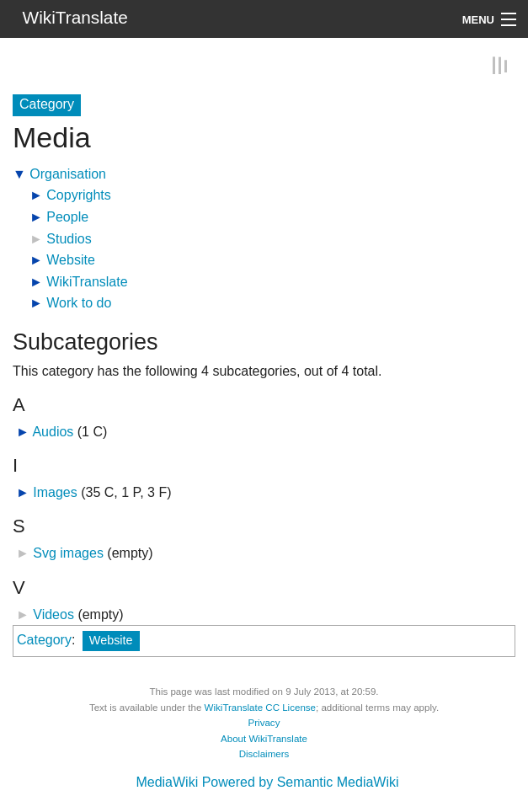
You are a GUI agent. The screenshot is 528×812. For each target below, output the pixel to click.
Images (55, 492)
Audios (53, 432)
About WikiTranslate (264, 738)
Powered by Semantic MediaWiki (301, 782)
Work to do (79, 303)
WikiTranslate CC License (260, 707)
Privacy (264, 723)
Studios (69, 238)
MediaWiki (167, 782)
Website (71, 260)
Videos (53, 614)
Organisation (68, 174)
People (67, 217)
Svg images (68, 553)
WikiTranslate (87, 282)
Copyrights (78, 195)
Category (44, 640)
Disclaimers (264, 754)
